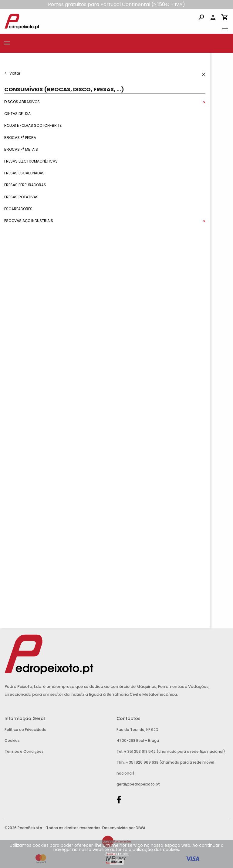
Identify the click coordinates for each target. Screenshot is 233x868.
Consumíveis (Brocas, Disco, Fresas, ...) (64, 89)
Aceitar (117, 862)
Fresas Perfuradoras (25, 185)
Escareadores (18, 209)
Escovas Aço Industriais (29, 221)
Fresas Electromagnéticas (31, 161)
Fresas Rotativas (21, 197)
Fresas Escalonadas (24, 173)
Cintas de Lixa (17, 114)
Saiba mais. (117, 854)
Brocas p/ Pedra (20, 138)
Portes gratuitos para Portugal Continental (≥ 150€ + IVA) (116, 4)
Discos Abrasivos (22, 102)
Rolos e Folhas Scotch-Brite (33, 126)
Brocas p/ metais (21, 149)
